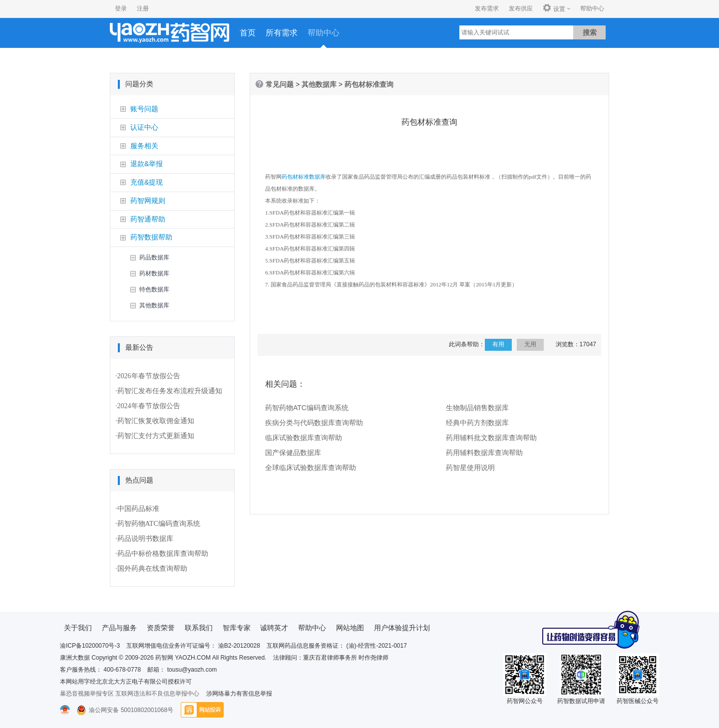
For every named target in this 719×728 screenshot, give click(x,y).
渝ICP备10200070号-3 (90, 646)
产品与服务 (119, 628)
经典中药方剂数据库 (477, 423)
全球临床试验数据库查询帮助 (311, 468)
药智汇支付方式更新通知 (156, 436)
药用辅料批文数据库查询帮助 (491, 438)
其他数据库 (154, 305)
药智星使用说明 (470, 468)
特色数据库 (154, 289)
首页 (248, 33)
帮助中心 (592, 8)
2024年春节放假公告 (149, 406)
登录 (121, 8)
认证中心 (144, 127)
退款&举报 (147, 164)
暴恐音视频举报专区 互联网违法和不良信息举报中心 (130, 694)
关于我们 (78, 628)
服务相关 (144, 146)
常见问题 (280, 84)
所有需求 (282, 33)
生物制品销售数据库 (477, 408)
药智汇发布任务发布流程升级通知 (170, 391)
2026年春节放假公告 (149, 376)
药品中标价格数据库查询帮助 (163, 554)
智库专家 (237, 628)
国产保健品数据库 (293, 453)
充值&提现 (147, 182)
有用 (498, 345)
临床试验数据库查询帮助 (304, 438)
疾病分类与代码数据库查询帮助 (314, 423)
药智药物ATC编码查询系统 (159, 524)
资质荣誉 (161, 628)
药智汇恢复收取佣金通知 (156, 421)
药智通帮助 (148, 219)
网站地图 (350, 628)
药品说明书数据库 (145, 539)
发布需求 (487, 8)
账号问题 (144, 109)
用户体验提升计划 (402, 628)
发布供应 (521, 8)
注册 (143, 8)
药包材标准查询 (369, 84)
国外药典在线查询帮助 (152, 569)
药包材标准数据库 (304, 177)
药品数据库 (154, 257)
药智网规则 (148, 201)
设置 (554, 8)
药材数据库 (154, 273)
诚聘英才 (274, 628)
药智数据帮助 (151, 237)
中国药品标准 (138, 509)
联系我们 (199, 628)
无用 (530, 345)
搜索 (590, 32)
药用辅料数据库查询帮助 (484, 453)
